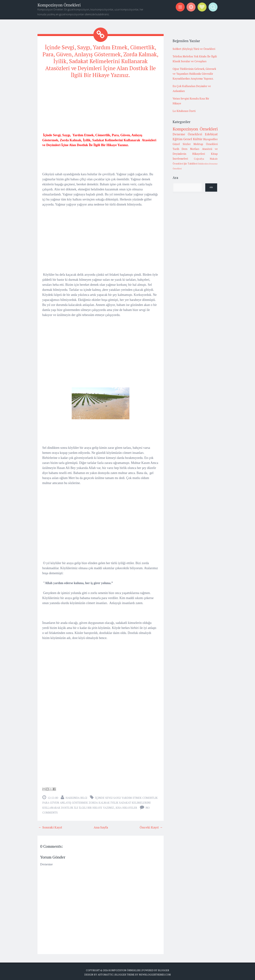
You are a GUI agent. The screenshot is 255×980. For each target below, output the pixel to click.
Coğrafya (199, 159)
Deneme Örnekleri (188, 134)
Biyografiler (210, 139)
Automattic (106, 973)
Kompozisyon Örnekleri (59, 5)
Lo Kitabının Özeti (184, 111)
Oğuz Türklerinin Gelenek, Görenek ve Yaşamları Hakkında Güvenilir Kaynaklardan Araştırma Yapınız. (194, 74)
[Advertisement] (101, 106)
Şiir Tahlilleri (190, 164)
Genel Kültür (193, 139)
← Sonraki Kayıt (50, 826)
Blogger (164, 969)
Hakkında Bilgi (76, 796)
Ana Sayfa (101, 826)
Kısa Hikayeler (126, 806)
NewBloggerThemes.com (155, 973)
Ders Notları (190, 149)
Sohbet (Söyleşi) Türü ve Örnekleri (194, 49)
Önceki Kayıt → (151, 826)
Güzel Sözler (182, 144)
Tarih (176, 149)
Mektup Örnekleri (206, 144)
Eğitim (178, 139)
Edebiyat (211, 134)
